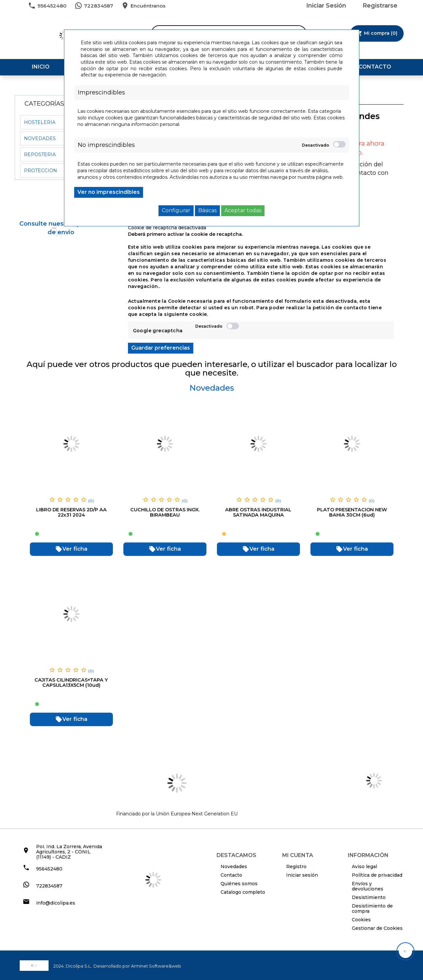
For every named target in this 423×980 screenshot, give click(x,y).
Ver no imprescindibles (109, 192)
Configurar (176, 210)
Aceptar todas (243, 210)
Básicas (207, 210)
